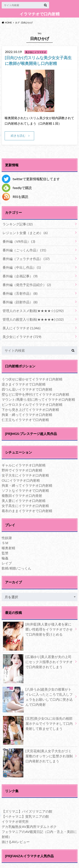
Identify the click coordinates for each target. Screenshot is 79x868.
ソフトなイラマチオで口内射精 (25, 490)
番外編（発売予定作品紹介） (27, 285)
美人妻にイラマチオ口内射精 (24, 501)
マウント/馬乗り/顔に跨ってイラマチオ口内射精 (38, 399)
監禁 (5, 553)
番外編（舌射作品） (20, 293)
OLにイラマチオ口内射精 (21, 480)
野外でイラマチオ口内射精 (22, 470)
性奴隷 (7, 538)
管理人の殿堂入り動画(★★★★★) (33, 319)
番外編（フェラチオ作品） (26, 259)
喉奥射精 (8, 548)
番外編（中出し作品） (22, 267)
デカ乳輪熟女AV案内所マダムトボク (29, 826)
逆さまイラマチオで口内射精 (24, 384)
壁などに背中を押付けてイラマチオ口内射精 (35, 394)
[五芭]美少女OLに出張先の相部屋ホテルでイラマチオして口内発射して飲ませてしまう (38, 724)
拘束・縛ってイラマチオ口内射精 (27, 415)
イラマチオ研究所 (15, 821)
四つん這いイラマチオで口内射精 (27, 389)
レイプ (7, 563)
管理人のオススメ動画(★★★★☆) (33, 311)
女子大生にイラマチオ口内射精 (25, 475)
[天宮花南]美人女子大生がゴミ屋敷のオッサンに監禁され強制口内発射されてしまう (38, 757)
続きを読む (18, 136)
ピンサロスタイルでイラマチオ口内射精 (32, 404)
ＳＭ (5, 543)
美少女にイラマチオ (22, 337)
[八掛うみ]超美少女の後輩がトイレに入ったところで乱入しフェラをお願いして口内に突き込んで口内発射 (38, 698)
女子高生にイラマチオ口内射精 (25, 506)
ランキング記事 (18, 224)
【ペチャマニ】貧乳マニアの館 (25, 816)
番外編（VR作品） (19, 241)
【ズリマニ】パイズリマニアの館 (27, 811)
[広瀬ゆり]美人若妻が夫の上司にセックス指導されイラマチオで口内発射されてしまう (38, 663)
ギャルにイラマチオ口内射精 (24, 465)
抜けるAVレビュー (16, 842)
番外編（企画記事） (20, 276)
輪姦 (5, 558)
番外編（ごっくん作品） (24, 250)
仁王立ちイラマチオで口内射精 (25, 420)
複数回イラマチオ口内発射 (22, 495)
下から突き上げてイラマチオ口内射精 (30, 409)
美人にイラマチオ (21, 328)
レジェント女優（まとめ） (25, 233)
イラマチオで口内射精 (40, 14)
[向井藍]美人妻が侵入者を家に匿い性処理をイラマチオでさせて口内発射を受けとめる (38, 630)
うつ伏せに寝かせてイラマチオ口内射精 (32, 379)
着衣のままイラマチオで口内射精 (27, 511)
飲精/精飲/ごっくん (16, 568)
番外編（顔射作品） (20, 302)
